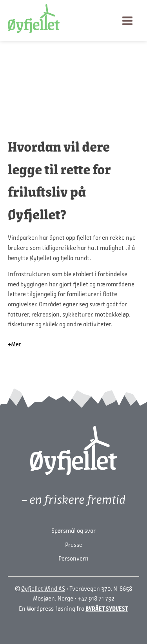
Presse (74, 545)
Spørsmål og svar (73, 531)
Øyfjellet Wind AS (43, 589)
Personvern (73, 559)
